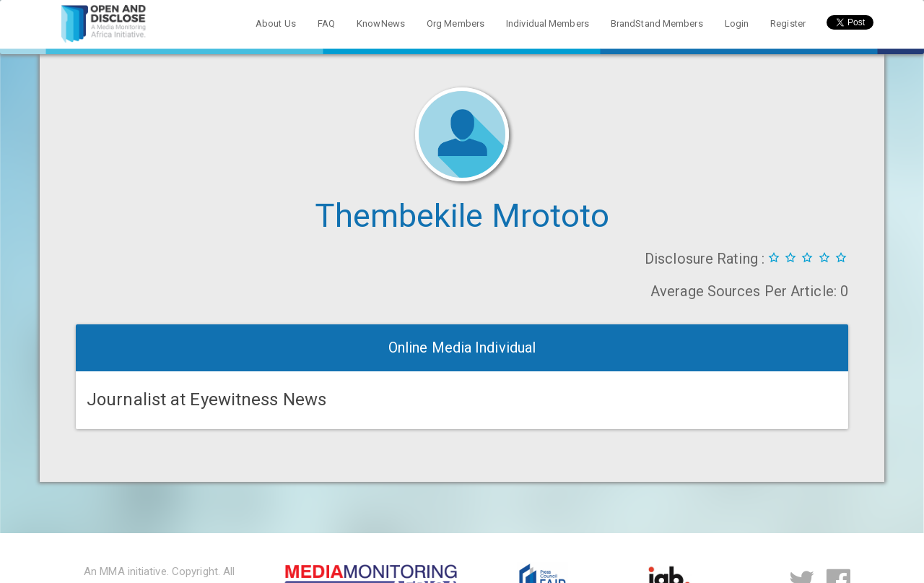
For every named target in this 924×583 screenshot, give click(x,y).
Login (737, 23)
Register (788, 23)
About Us (276, 23)
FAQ (326, 23)
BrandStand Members (657, 23)
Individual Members (548, 23)
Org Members (456, 23)
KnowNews (381, 23)
